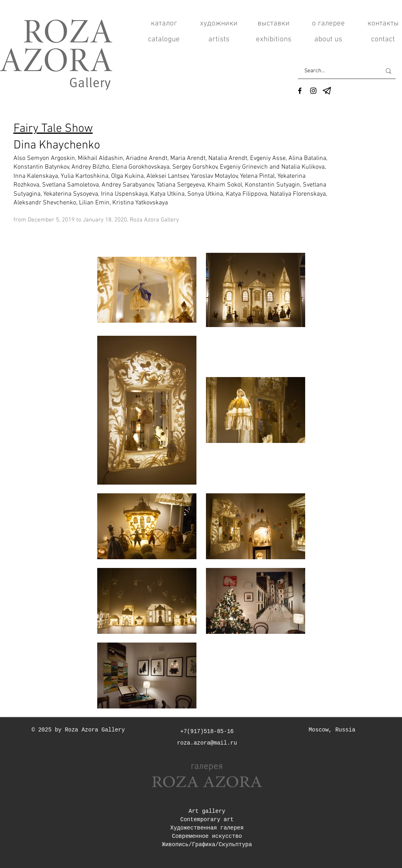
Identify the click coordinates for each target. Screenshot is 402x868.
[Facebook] (300, 91)
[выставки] (274, 24)
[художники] (219, 24)
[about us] (328, 40)
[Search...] (337, 71)
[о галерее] (328, 24)
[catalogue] (164, 40)
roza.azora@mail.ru (207, 743)
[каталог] (164, 24)
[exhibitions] (274, 40)
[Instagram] (313, 91)
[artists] (219, 40)
